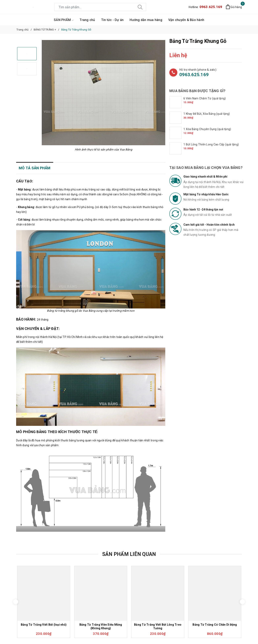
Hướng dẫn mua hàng (146, 20)
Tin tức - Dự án (112, 20)
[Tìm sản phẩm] (100, 7)
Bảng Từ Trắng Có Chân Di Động (215, 625)
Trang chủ (87, 20)
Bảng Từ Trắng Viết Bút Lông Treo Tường (158, 626)
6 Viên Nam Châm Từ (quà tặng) (205, 98)
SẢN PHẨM (64, 20)
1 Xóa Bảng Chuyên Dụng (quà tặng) (207, 129)
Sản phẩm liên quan (129, 554)
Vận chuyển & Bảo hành (186, 20)
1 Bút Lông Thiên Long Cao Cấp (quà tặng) (211, 144)
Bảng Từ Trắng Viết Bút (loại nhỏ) (44, 625)
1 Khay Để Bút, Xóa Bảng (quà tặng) (207, 114)
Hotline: (205, 7)
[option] (104, 93)
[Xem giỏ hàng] (234, 7)
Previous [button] (16, 602)
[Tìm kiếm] (140, 7)
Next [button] (242, 602)
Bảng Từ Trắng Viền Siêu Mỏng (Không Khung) (101, 626)
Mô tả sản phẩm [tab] (35, 168)
